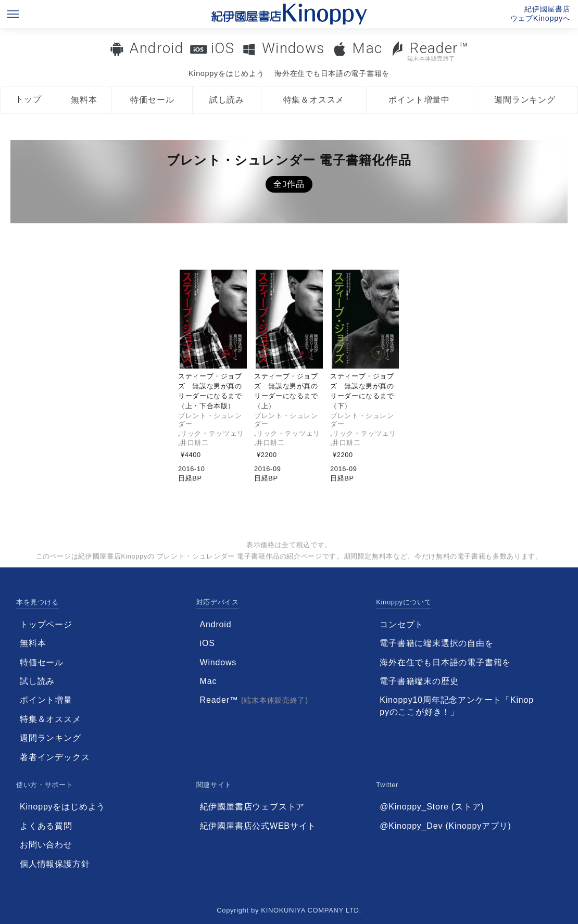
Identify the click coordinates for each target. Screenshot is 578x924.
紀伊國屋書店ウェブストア (253, 807)
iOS (223, 48)
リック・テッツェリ (212, 433)
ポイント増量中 (419, 100)
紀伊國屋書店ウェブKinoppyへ (541, 14)
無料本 (84, 100)
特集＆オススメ (314, 100)
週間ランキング (525, 100)
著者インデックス (55, 757)
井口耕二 (194, 443)
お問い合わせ (46, 845)
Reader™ (429, 51)
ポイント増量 (46, 700)
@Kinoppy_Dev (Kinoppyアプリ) (445, 826)
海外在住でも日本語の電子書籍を (332, 73)
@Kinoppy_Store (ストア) (432, 807)
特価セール (152, 100)
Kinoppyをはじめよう (226, 73)
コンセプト (401, 624)
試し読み (227, 100)
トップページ (46, 624)
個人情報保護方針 (55, 864)
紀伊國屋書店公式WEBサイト (258, 826)
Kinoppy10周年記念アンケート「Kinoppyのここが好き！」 (457, 706)
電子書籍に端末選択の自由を (436, 643)
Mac (367, 48)
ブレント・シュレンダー (210, 420)
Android (156, 48)
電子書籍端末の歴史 (419, 681)
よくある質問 (46, 826)
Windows (293, 48)
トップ (28, 99)
